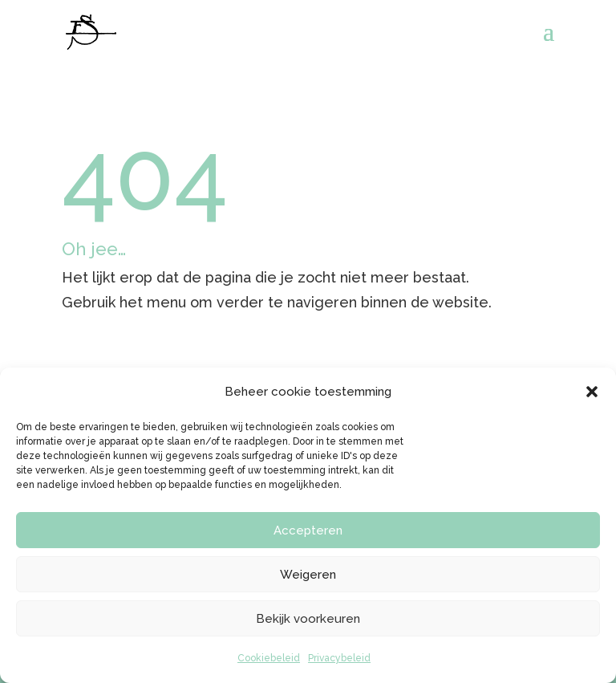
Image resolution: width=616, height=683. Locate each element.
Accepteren (308, 531)
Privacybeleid (339, 658)
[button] (592, 392)
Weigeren (308, 575)
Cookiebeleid (269, 658)
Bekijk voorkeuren (308, 619)
